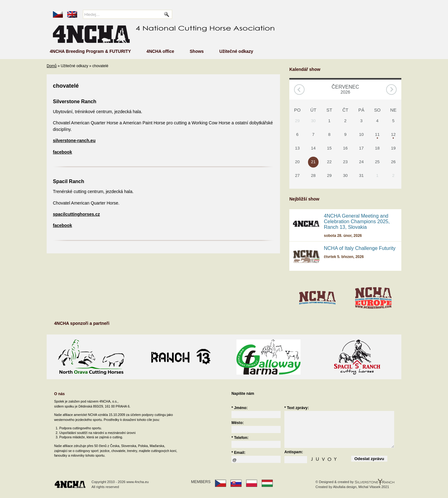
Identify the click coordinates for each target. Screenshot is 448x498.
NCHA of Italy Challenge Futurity (360, 248)
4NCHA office (160, 51)
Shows (197, 51)
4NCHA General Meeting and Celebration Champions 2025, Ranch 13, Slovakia (357, 221)
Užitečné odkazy (236, 51)
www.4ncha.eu (138, 482)
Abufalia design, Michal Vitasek (357, 487)
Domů (52, 66)
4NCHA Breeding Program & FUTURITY (90, 51)
